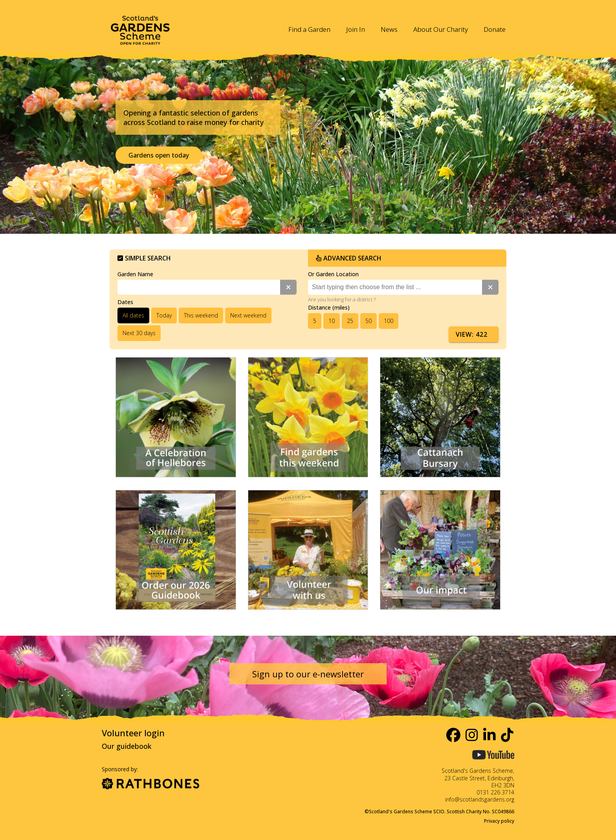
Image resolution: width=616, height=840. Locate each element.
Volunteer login (133, 733)
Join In (356, 29)
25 (350, 321)
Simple (144, 258)
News (389, 29)
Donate (495, 29)
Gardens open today (159, 155)
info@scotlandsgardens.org (480, 799)
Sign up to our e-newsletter (308, 674)
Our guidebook (126, 746)
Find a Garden (309, 29)
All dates (133, 315)
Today (164, 315)
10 (332, 321)
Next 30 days (139, 333)
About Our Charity (441, 29)
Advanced (349, 258)
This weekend (201, 315)
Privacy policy (499, 821)
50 (368, 321)
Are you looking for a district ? (342, 299)
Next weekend (248, 315)
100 (389, 321)
